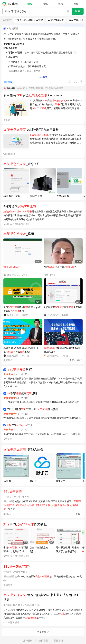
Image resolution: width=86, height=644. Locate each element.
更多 (78, 514)
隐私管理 (43, 641)
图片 (61, 4)
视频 (76, 4)
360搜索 (11, 4)
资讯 (45, 4)
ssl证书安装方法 (56, 20)
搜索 (78, 11)
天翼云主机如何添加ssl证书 (29, 20)
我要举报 (58, 641)
